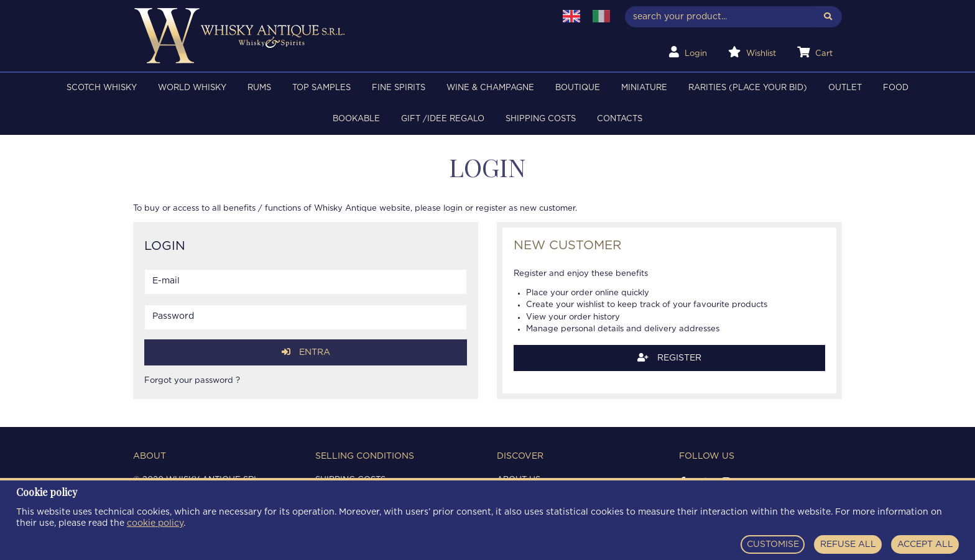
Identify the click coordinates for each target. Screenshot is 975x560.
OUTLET (845, 88)
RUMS (259, 88)
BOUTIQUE (578, 88)
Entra (306, 352)
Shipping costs (541, 119)
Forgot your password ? (192, 381)
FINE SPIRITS (399, 88)
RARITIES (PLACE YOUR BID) (748, 88)
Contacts (620, 119)
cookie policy (155, 523)
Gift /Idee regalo (443, 119)
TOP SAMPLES (321, 88)
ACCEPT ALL (925, 544)
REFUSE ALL (848, 544)
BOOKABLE (356, 119)
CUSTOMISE (773, 544)
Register (669, 358)
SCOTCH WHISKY (102, 88)
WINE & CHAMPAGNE (490, 88)
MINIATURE (644, 88)
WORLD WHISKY (192, 88)
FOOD (896, 88)
